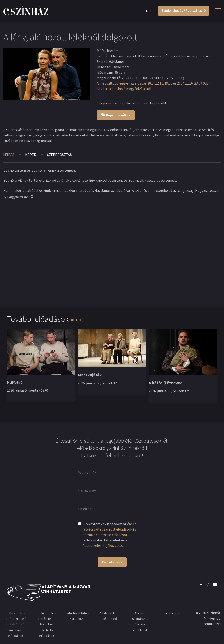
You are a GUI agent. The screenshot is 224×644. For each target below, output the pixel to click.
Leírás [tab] (9, 155)
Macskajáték (90, 375)
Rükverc (15, 382)
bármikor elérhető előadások (105, 535)
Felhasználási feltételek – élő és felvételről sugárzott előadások (16, 624)
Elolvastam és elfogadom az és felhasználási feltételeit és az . (109, 535)
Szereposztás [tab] (59, 155)
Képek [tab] (31, 155)
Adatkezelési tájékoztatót (103, 545)
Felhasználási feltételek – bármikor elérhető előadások (47, 624)
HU (148, 11)
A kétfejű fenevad (166, 383)
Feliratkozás (112, 562)
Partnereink (171, 613)
